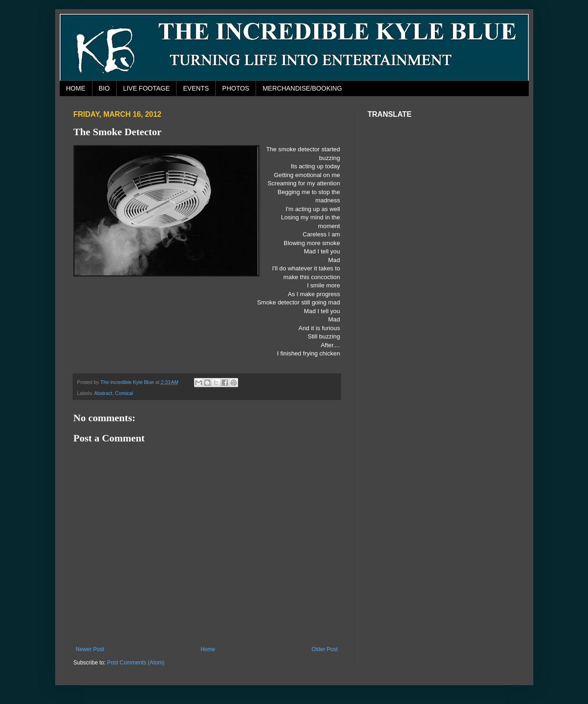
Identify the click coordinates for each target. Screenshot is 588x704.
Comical (124, 393)
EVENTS (196, 88)
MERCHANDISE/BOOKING (302, 88)
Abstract (103, 393)
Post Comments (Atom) (136, 663)
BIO (104, 88)
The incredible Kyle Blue (128, 382)
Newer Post (90, 649)
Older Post (325, 649)
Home (208, 649)
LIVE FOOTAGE (147, 88)
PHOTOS (236, 88)
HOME (76, 88)
